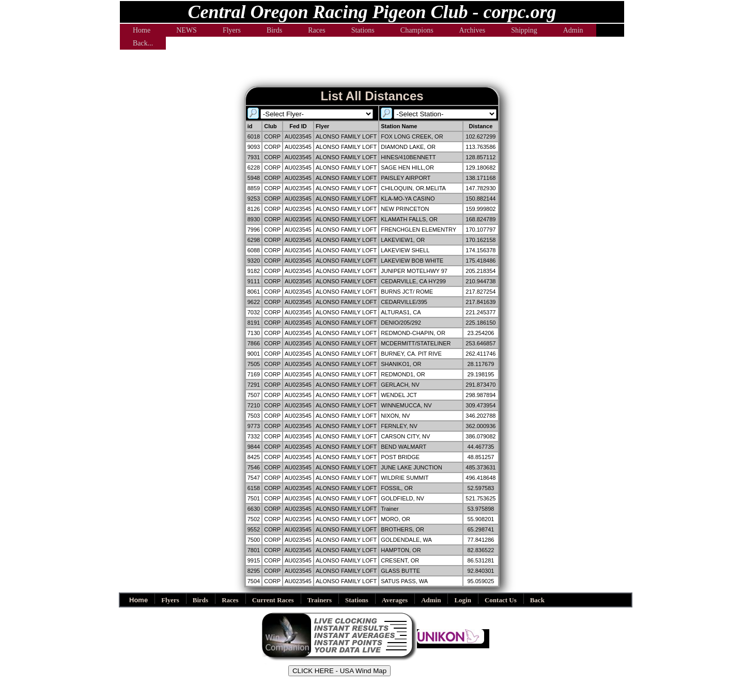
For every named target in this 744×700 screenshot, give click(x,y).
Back (537, 600)
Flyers (232, 30)
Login (463, 600)
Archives (472, 30)
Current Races (273, 600)
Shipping (524, 30)
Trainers (320, 600)
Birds (274, 30)
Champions (417, 30)
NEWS (187, 30)
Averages (395, 600)
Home (142, 30)
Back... (143, 43)
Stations (363, 30)
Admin (573, 30)
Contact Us (501, 600)
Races (316, 30)
